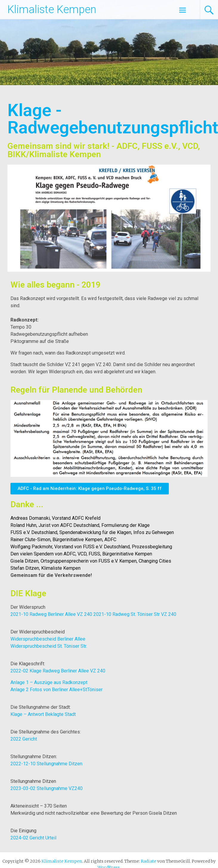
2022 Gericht (24, 739)
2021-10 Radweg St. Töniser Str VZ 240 (135, 614)
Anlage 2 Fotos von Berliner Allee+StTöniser (57, 690)
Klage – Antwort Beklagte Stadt (43, 714)
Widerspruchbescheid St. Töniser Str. (49, 646)
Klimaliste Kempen (52, 10)
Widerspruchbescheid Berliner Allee (48, 639)
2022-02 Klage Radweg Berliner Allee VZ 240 (58, 671)
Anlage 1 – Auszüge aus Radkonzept (49, 682)
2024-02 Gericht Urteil (33, 838)
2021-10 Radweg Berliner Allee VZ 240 (51, 614)
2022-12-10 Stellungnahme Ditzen (46, 764)
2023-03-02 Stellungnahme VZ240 (47, 788)
